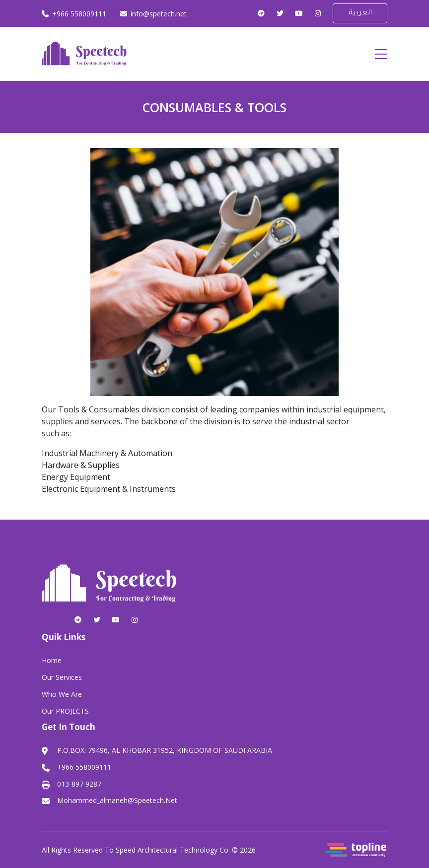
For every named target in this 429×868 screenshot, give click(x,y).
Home (52, 660)
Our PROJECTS (65, 711)
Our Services (62, 677)
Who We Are (62, 694)
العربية (360, 13)
